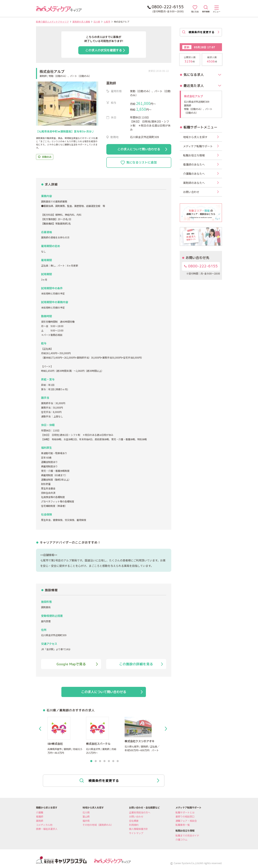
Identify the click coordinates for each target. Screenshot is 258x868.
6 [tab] (113, 761)
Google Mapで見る (77, 664)
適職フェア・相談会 (186, 821)
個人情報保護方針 (138, 829)
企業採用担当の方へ (140, 812)
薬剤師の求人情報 (81, 22)
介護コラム (181, 839)
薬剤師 (40, 821)
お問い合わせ (136, 816)
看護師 (40, 816)
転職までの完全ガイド (187, 835)
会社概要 (134, 821)
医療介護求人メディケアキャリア (52, 22)
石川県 (97, 22)
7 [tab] (118, 761)
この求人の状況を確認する (105, 50)
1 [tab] (91, 761)
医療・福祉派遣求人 (47, 829)
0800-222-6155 (201, 266)
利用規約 (134, 825)
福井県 (86, 821)
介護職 (40, 812)
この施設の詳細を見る (141, 664)
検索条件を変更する (119, 781)
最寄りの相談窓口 (185, 816)
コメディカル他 (44, 825)
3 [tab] (100, 761)
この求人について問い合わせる (142, 149)
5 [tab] (109, 761)
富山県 (86, 816)
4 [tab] (104, 761)
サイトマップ (136, 833)
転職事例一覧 (183, 825)
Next (167, 729)
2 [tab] (96, 761)
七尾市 (107, 22)
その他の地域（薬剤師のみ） (98, 825)
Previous (41, 729)
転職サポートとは (185, 812)
